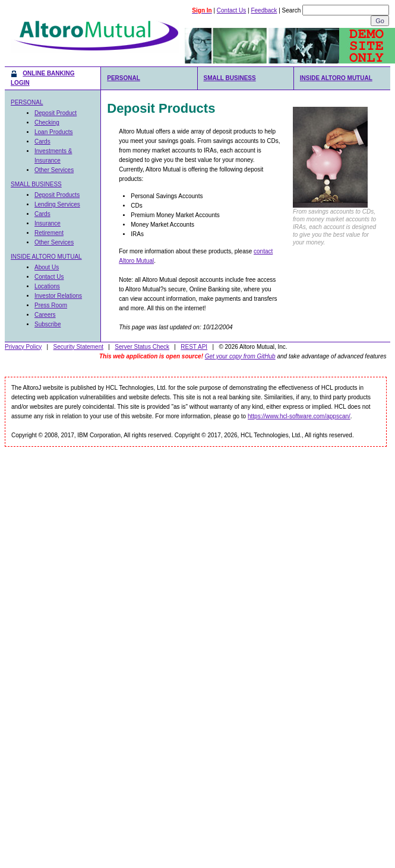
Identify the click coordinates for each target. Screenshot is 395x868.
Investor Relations (58, 296)
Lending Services (57, 204)
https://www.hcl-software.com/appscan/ (299, 416)
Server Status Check (142, 347)
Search (292, 10)
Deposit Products (57, 195)
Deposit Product (56, 113)
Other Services (54, 170)
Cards (42, 142)
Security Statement (78, 347)
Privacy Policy (23, 347)
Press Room (51, 305)
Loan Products (54, 132)
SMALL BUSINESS (230, 78)
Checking (47, 123)
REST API (194, 347)
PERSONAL (124, 78)
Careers (45, 315)
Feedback (264, 10)
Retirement (49, 233)
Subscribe (48, 324)
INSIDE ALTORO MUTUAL (336, 78)
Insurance (48, 223)
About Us (47, 267)
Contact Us (231, 10)
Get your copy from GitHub (240, 356)
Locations (47, 286)
